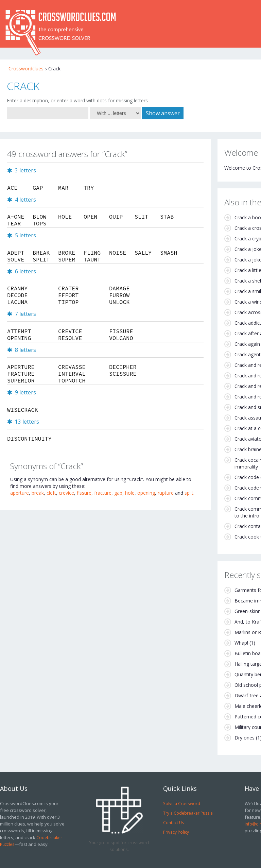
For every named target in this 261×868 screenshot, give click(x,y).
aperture (20, 493)
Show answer (163, 113)
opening (146, 493)
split (189, 493)
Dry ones (245, 738)
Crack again (247, 344)
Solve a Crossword (182, 803)
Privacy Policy (176, 832)
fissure (84, 493)
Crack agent (248, 354)
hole (130, 493)
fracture (103, 493)
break (38, 493)
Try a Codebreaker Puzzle (188, 813)
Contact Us (174, 822)
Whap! (241, 643)
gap (118, 493)
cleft (51, 493)
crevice (66, 493)
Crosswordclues (26, 69)
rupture (166, 493)
